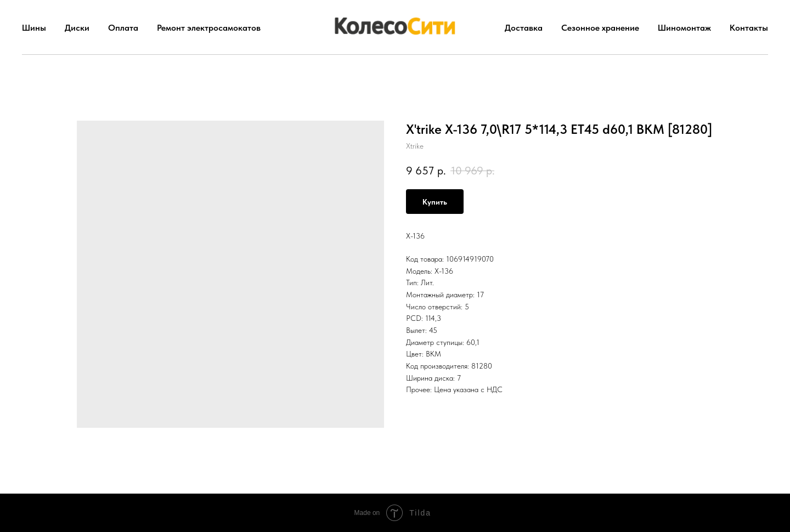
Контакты (749, 28)
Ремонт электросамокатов (209, 28)
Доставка (524, 28)
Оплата (123, 28)
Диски (77, 28)
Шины (34, 28)
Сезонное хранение (600, 28)
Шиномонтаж (684, 28)
